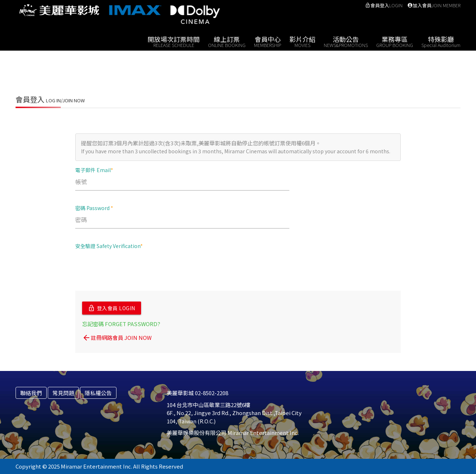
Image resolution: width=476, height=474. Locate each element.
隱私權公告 (98, 393)
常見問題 (63, 393)
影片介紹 (302, 41)
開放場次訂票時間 (174, 41)
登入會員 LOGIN (112, 308)
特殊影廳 (441, 41)
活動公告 (346, 41)
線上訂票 (227, 41)
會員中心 (267, 41)
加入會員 (434, 5)
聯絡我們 (31, 393)
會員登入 (384, 5)
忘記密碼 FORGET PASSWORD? (121, 324)
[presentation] (130, 269)
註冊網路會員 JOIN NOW (117, 338)
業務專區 (395, 41)
